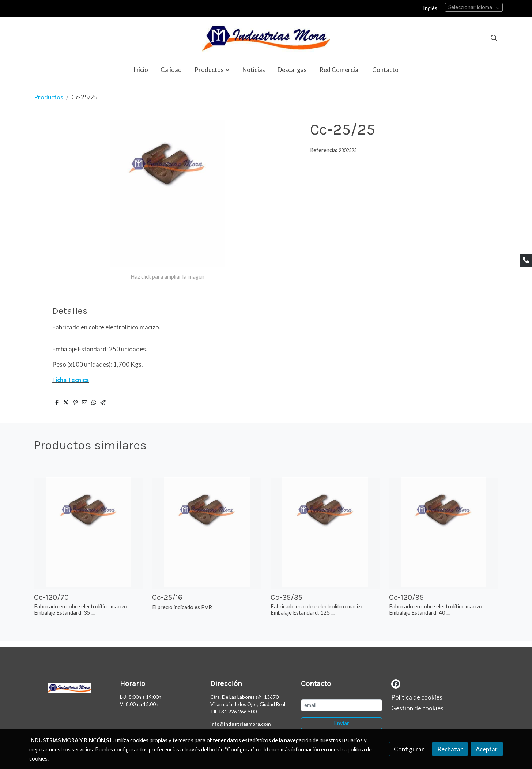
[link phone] (526, 260)
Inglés (430, 8)
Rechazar (450, 749)
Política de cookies (417, 697)
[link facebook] (396, 683)
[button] (212, 70)
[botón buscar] (494, 38)
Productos (49, 97)
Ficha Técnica (71, 380)
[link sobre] (70, 687)
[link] (266, 38)
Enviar (342, 723)
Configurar (409, 749)
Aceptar (487, 749)
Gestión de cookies (417, 708)
